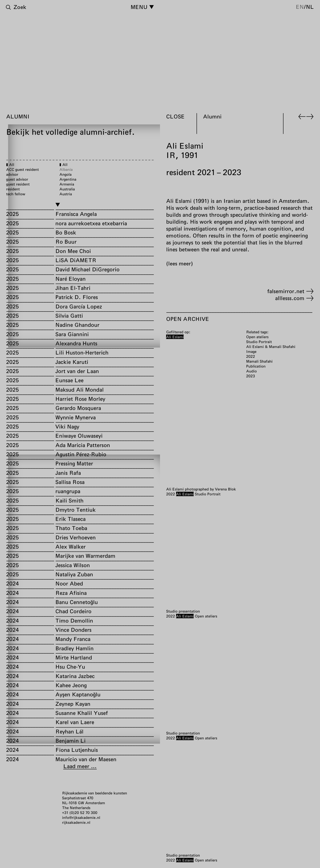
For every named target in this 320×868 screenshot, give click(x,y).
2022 (171, 494)
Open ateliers (206, 616)
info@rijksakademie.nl (81, 817)
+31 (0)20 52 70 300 (80, 813)
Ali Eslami (185, 494)
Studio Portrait (208, 494)
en (300, 7)
